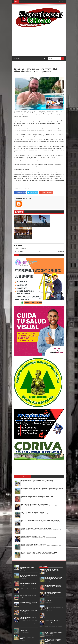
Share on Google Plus (46, 192)
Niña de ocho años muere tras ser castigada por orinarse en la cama (28, 571)
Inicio (40, 239)
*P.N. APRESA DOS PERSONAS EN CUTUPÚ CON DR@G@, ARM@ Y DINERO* (28, 625)
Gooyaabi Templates (36, 643)
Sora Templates (22, 643)
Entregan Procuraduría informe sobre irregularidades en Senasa (28, 599)
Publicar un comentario (21, 236)
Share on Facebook (20, 192)
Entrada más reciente (19, 239)
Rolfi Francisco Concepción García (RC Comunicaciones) (28, 577)
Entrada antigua (61, 239)
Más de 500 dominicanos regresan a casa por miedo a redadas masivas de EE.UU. (29, 592)
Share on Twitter (32, 192)
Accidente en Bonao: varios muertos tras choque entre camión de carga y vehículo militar (28, 563)
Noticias (38, 75)
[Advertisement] (39, 44)
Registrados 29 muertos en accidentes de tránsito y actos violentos (27, 555)
